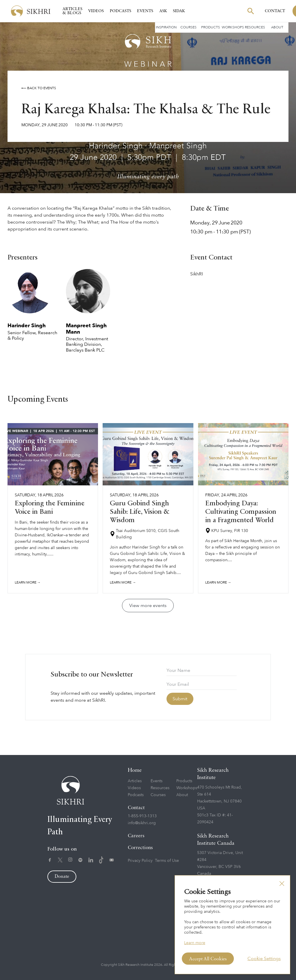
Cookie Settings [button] (264, 959)
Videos (96, 11)
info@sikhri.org (142, 823)
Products (211, 27)
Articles (135, 781)
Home (135, 770)
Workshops (233, 27)
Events (145, 11)
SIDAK (179, 11)
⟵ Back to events (39, 88)
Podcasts (121, 11)
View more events (148, 606)
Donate (62, 877)
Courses (188, 27)
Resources (255, 27)
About (277, 27)
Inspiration (166, 27)
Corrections (140, 848)
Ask (163, 11)
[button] (282, 884)
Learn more (195, 943)
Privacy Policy (140, 861)
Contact (275, 11)
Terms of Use (167, 861)
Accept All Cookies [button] (208, 959)
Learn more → (28, 582)
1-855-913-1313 (142, 816)
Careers (136, 836)
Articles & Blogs (72, 11)
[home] (31, 11)
